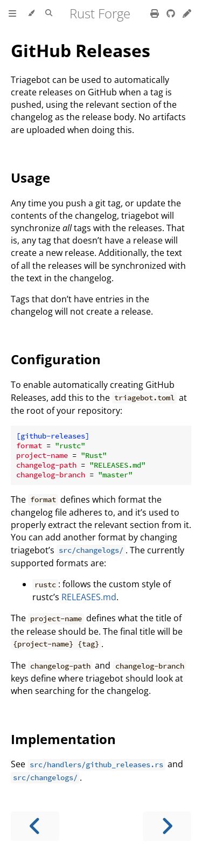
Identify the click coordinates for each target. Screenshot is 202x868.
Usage (30, 178)
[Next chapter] (167, 826)
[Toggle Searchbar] (49, 13)
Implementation (63, 739)
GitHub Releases (81, 50)
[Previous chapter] (35, 826)
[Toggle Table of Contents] (12, 13)
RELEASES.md (89, 597)
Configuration (56, 359)
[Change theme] (31, 13)
